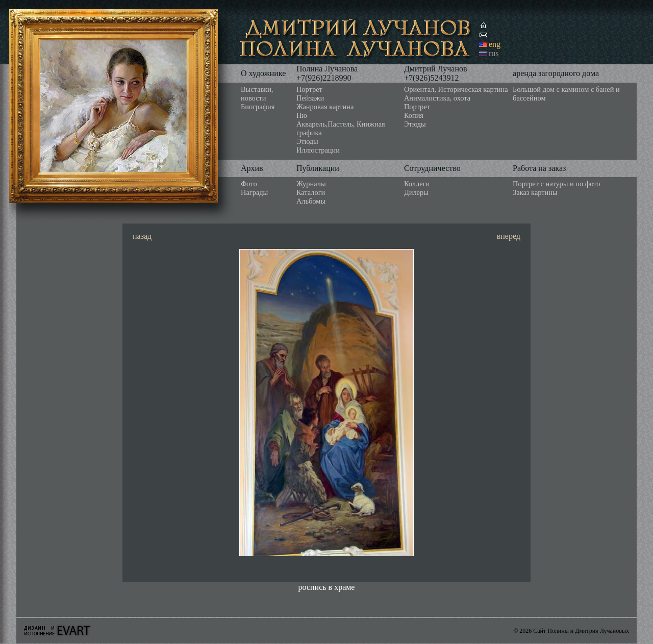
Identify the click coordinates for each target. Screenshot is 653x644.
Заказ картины (535, 192)
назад (142, 236)
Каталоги (311, 192)
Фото (249, 184)
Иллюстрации (318, 150)
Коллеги (417, 184)
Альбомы (311, 201)
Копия (414, 115)
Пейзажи (310, 98)
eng (495, 44)
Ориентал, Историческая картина (456, 89)
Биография (258, 107)
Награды (254, 192)
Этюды (307, 141)
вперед (509, 236)
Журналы (311, 184)
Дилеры (416, 192)
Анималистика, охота (437, 98)
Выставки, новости (257, 94)
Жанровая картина (325, 107)
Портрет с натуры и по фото (556, 184)
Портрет (309, 89)
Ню (302, 115)
